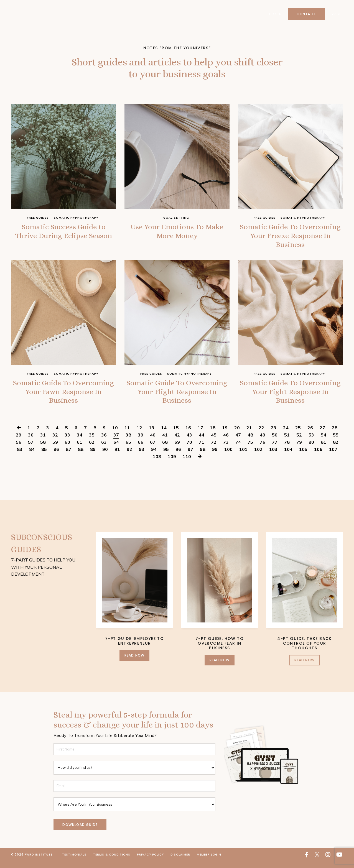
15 (176, 435)
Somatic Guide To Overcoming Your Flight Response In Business (177, 397)
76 (263, 449)
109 (172, 463)
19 (225, 435)
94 (154, 456)
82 (336, 449)
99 (215, 456)
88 (81, 456)
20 (237, 435)
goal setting (176, 218)
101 (243, 456)
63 (104, 449)
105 (303, 456)
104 (288, 456)
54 (324, 442)
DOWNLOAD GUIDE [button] (80, 832)
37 (116, 442)
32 (55, 442)
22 (261, 435)
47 (238, 442)
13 (152, 435)
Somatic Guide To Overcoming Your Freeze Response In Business (290, 238)
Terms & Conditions (112, 861)
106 (318, 456)
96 (178, 456)
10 (115, 435)
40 (153, 442)
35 (92, 442)
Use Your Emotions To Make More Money (177, 233)
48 (250, 442)
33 (67, 442)
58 (43, 449)
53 (311, 442)
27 (322, 435)
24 (286, 435)
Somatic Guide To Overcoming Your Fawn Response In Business (64, 397)
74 (238, 449)
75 (250, 449)
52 (299, 442)
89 (93, 456)
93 (142, 456)
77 (275, 449)
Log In (335, 14)
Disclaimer (180, 861)
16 (188, 435)
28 (335, 435)
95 (166, 456)
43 (189, 442)
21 (249, 435)
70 (189, 449)
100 (228, 456)
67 (153, 449)
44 (202, 442)
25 (298, 435)
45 (214, 442)
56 (19, 449)
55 (336, 442)
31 (43, 442)
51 (287, 442)
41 (165, 442)
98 (203, 456)
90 (105, 456)
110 (187, 463)
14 (164, 435)
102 (258, 456)
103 (273, 456)
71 (202, 449)
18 (213, 435)
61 (80, 449)
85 (44, 456)
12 (139, 435)
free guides (38, 218)
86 (56, 456)
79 (299, 449)
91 (117, 456)
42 (177, 442)
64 (116, 449)
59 (55, 449)
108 (157, 463)
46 (226, 442)
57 (31, 449)
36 (104, 442)
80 (311, 449)
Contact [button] (306, 14)
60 (67, 449)
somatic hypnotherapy (76, 218)
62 (92, 449)
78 (287, 449)
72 (214, 449)
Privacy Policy (150, 861)
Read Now (135, 662)
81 (324, 449)
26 (310, 435)
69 (177, 449)
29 (19, 442)
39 (141, 442)
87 (68, 456)
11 (127, 435)
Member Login (209, 861)
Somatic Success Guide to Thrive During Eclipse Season (64, 238)
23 (274, 435)
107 (333, 456)
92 (129, 456)
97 (190, 456)
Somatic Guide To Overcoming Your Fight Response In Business (290, 397)
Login (275, 14)
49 (263, 442)
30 (31, 442)
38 (128, 442)
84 (32, 456)
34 (80, 442)
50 (275, 442)
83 (20, 456)
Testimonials (74, 861)
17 (200, 435)
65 (128, 449)
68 (165, 449)
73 (226, 449)
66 (141, 449)
